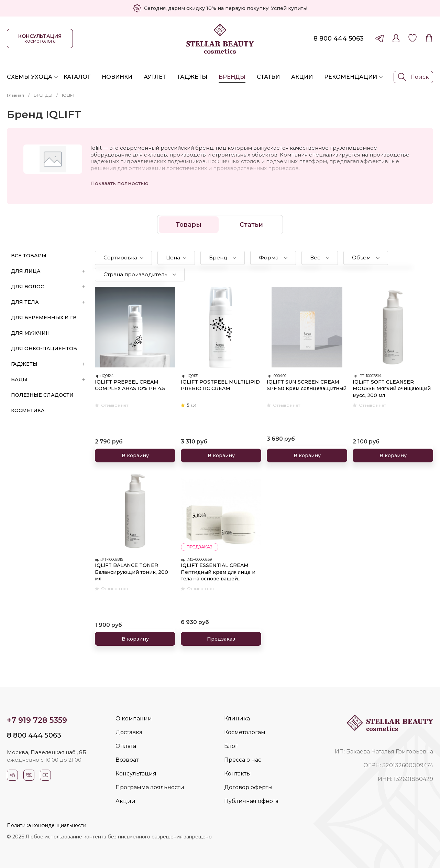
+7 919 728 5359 (37, 720)
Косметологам (245, 732)
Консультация (136, 774)
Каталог (77, 77)
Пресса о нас (243, 760)
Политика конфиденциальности (47, 825)
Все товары (29, 256)
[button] (123, 258)
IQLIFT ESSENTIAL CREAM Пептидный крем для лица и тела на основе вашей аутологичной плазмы (218, 572)
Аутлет (155, 77)
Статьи (268, 77)
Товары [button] (189, 225)
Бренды (232, 77)
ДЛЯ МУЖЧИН (30, 333)
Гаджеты (192, 77)
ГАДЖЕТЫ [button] (48, 364)
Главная (15, 95)
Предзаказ (221, 639)
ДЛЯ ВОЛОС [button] (48, 287)
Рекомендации (351, 77)
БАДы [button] (48, 379)
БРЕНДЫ (43, 95)
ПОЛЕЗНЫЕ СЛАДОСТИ (42, 395)
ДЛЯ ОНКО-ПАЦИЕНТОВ (44, 349)
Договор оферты (248, 787)
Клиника (237, 719)
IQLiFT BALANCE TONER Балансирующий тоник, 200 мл (131, 572)
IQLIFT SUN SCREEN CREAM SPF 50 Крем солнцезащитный (307, 385)
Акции (302, 77)
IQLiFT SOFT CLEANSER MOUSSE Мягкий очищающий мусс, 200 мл (392, 389)
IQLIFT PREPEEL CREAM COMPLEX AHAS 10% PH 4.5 (130, 385)
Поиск (414, 77)
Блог (231, 746)
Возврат (127, 760)
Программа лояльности (150, 787)
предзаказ (200, 547)
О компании (134, 719)
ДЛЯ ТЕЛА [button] (48, 302)
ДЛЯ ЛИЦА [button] (48, 271)
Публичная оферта (251, 801)
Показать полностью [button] (119, 183)
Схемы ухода (30, 77)
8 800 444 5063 (339, 39)
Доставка (129, 732)
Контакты (238, 774)
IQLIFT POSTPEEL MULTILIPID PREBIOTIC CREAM (220, 385)
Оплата (126, 746)
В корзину (135, 456)
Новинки (117, 77)
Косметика (28, 410)
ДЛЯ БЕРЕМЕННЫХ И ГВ (44, 318)
